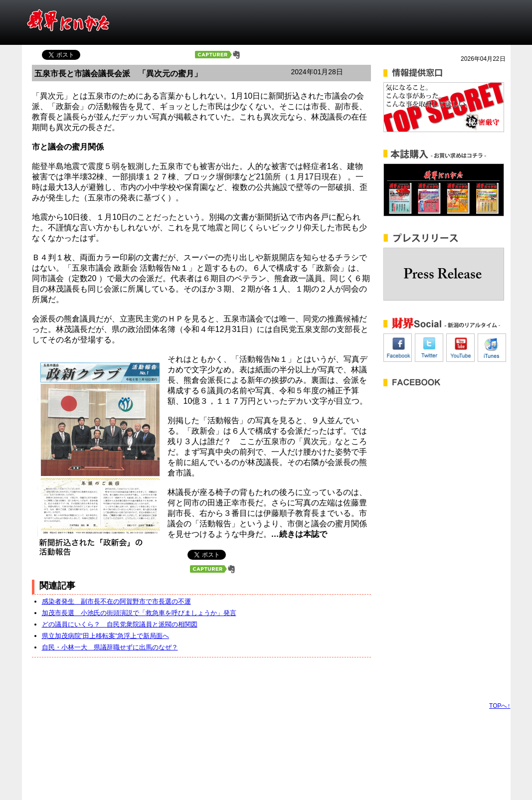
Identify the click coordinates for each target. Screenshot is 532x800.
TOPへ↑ (500, 706)
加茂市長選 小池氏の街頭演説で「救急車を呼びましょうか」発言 (139, 613)
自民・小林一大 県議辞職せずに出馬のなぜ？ (110, 647)
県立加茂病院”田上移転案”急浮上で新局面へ (106, 636)
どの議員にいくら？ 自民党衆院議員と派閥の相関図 (120, 624)
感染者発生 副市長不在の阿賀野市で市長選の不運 (116, 601)
